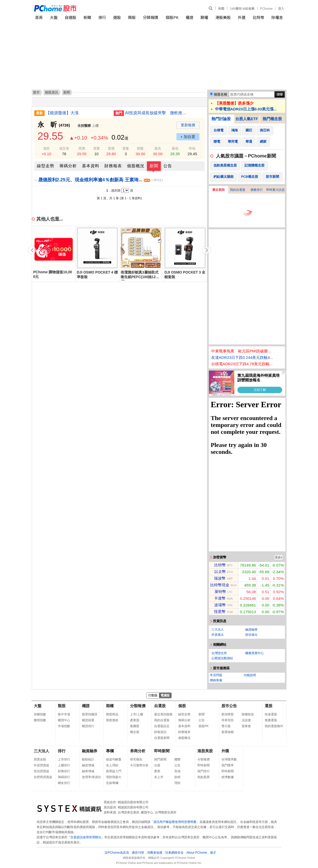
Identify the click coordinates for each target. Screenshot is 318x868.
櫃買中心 (64, 720)
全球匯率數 (229, 759)
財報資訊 (160, 732)
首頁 (39, 17)
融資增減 (88, 765)
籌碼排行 (64, 777)
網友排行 (64, 783)
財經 (177, 777)
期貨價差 (112, 720)
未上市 (159, 777)
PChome (266, 8)
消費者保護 (155, 853)
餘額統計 (88, 759)
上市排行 (64, 759)
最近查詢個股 (163, 714)
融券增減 (88, 771)
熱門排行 (204, 771)
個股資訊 (51, 92)
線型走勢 (46, 166)
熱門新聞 (160, 759)
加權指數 (40, 714)
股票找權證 (90, 714)
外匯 (242, 17)
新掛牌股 (228, 714)
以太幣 (220, 572)
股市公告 (229, 706)
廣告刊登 (138, 853)
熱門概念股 (272, 119)
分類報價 (151, 17)
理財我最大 (114, 777)
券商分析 (138, 751)
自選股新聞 (162, 738)
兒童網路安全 (174, 853)
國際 (177, 759)
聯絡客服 (216, 680)
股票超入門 (114, 771)
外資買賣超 (41, 765)
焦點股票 (204, 777)
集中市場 (64, 714)
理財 (177, 783)
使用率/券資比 (92, 777)
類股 (132, 17)
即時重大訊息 (275, 190)
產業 (157, 771)
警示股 (226, 726)
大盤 (54, 17)
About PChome (197, 853)
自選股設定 (162, 726)
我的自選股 (238, 190)
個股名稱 (220, 94)
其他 (177, 771)
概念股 (135, 732)
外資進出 (218, 635)
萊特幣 (220, 592)
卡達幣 (220, 598)
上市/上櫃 (137, 714)
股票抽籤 (228, 732)
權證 (189, 17)
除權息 (277, 17)
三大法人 (218, 630)
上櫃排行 (64, 765)
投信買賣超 (41, 771)
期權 (204, 17)
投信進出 (251, 635)
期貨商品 (112, 714)
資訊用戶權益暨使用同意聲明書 (175, 822)
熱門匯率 (228, 765)
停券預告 (228, 720)
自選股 (71, 17)
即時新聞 (162, 751)
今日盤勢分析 (139, 765)
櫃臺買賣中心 (255, 653)
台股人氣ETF (247, 119)
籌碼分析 (68, 166)
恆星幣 (220, 611)
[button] (207, 250)
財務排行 (64, 771)
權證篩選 (88, 720)
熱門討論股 (221, 119)
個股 (182, 706)
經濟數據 (228, 777)
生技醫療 (84, 126)
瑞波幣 (220, 578)
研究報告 (136, 759)
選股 (117, 17)
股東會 (246, 726)
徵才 (213, 853)
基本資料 (91, 166)
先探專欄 (112, 783)
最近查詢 (218, 190)
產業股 (135, 720)
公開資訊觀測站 (222, 658)
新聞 (221, 8)
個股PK (172, 17)
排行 (102, 17)
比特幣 (258, 17)
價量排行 (257, 190)
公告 (168, 166)
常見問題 (216, 675)
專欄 (110, 751)
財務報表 (113, 166)
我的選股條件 (274, 726)
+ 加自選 (188, 137)
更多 (278, 557)
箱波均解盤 (114, 759)
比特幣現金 (220, 585)
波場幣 (220, 605)
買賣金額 (40, 759)
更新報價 (188, 125)
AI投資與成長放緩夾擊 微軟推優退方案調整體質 (157, 113)
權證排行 (88, 726)
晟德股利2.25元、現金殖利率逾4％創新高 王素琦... (100, 180)
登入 (281, 8)
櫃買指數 (40, 720)
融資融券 (251, 630)
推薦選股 (271, 720)
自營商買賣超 (43, 777)
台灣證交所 (219, 653)
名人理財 (112, 765)
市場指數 (64, 726)
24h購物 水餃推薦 (242, 8)
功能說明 (250, 675)
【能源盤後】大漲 (62, 113)
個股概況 (136, 166)
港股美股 (223, 17)
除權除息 (248, 714)
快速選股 (271, 714)
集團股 (135, 726)
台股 (157, 765)
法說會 (246, 720)
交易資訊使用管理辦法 (86, 837)
